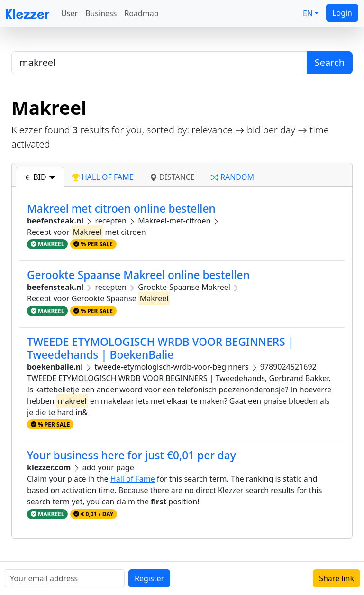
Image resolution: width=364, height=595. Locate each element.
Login (342, 13)
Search (330, 62)
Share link (337, 578)
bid (40, 177)
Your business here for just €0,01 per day (132, 455)
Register (149, 578)
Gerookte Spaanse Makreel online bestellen (138, 275)
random (232, 177)
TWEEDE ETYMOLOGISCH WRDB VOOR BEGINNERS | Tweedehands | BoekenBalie (160, 348)
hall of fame (103, 177)
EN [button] (308, 13)
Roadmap (141, 13)
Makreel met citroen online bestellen (121, 209)
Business (101, 13)
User (69, 13)
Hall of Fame (133, 479)
